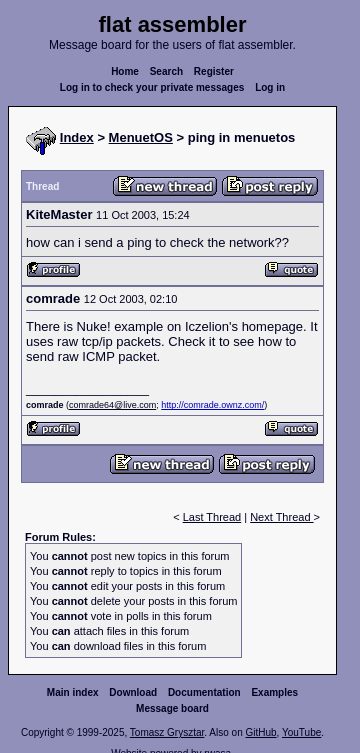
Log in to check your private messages (152, 87)
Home (125, 71)
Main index (73, 692)
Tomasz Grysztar (167, 732)
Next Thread (281, 517)
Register (214, 71)
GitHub (260, 732)
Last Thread (212, 517)
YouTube (301, 732)
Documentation (204, 692)
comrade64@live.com (112, 405)
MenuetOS (141, 137)
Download (133, 692)
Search (166, 71)
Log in (270, 87)
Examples (274, 692)
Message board (172, 708)
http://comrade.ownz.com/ (212, 405)
